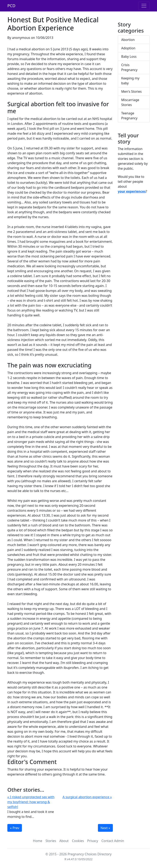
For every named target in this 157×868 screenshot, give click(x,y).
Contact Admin (113, 841)
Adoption (128, 48)
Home (38, 841)
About (64, 841)
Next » (105, 828)
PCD (11, 6)
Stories (51, 841)
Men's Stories (131, 91)
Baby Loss (129, 56)
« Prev (15, 828)
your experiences (132, 191)
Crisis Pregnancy (129, 67)
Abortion (128, 40)
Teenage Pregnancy (129, 116)
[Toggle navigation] (144, 6)
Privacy (93, 841)
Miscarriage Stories (130, 102)
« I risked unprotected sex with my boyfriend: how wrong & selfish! (31, 802)
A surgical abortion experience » (87, 797)
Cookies (78, 841)
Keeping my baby (130, 81)
